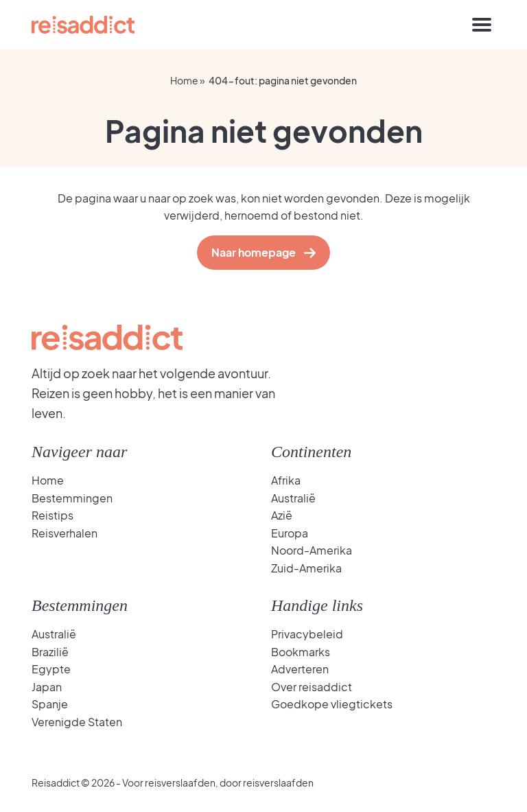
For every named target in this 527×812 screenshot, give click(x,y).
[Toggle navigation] (482, 25)
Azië (282, 515)
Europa (290, 533)
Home (184, 80)
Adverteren (300, 669)
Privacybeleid (307, 634)
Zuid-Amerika (306, 568)
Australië (293, 498)
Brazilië (50, 652)
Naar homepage (257, 252)
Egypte (51, 669)
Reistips (52, 515)
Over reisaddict (312, 687)
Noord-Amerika (312, 550)
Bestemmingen (72, 498)
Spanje (50, 704)
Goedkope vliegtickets (332, 704)
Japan (47, 687)
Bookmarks (301, 652)
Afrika (286, 480)
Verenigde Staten (77, 722)
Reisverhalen (65, 533)
